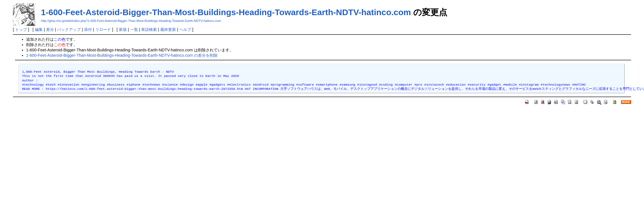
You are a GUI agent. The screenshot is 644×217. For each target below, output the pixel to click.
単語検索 (149, 29)
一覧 (134, 29)
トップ (21, 29)
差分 (50, 29)
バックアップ (69, 29)
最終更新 (168, 29)
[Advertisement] (107, 149)
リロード (103, 29)
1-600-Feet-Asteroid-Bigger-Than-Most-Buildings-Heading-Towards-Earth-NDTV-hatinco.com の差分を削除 (122, 55)
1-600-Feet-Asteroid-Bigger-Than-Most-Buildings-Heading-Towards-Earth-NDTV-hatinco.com (226, 12)
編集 (39, 29)
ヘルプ (185, 29)
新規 (123, 29)
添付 (88, 29)
